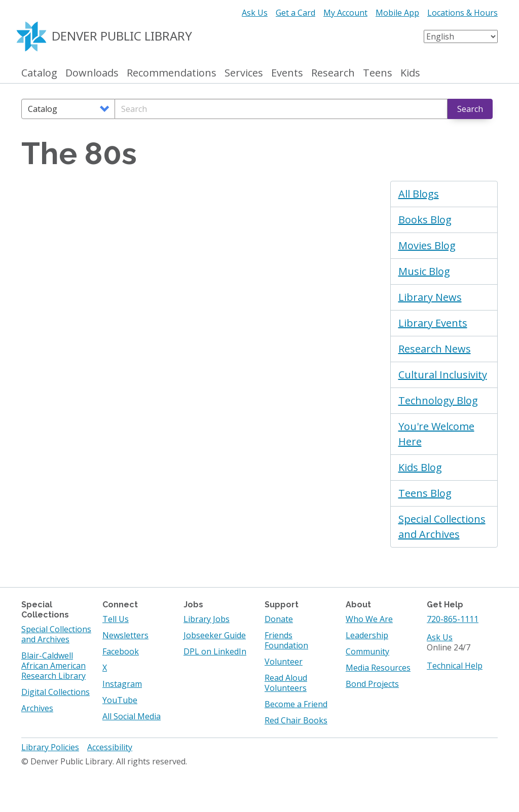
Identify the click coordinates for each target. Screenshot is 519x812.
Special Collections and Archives (442, 527)
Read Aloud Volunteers (286, 683)
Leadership (367, 635)
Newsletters (125, 635)
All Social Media (132, 716)
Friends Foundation (286, 640)
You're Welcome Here (436, 434)
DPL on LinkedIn (215, 651)
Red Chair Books (296, 720)
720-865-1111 (453, 619)
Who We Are (369, 619)
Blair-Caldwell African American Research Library (53, 666)
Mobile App (397, 13)
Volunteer (284, 662)
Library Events (433, 323)
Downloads (92, 73)
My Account (345, 13)
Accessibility (110, 747)
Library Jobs (207, 619)
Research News (435, 349)
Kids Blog (420, 467)
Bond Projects (372, 684)
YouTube (120, 700)
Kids (410, 73)
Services (244, 73)
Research (333, 73)
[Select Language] (461, 36)
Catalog (39, 73)
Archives (37, 708)
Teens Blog (425, 493)
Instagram (122, 684)
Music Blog (424, 271)
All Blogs (419, 194)
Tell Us (116, 619)
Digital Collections (55, 692)
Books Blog (425, 220)
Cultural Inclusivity (443, 375)
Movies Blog (427, 245)
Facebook (121, 651)
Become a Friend (296, 704)
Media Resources (378, 668)
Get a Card (295, 13)
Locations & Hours (462, 13)
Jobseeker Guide (215, 635)
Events (287, 73)
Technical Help (455, 666)
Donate (279, 619)
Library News (430, 297)
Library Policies (50, 747)
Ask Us (255, 13)
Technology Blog (438, 400)
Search (470, 109)
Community (367, 651)
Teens (378, 73)
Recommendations (172, 73)
